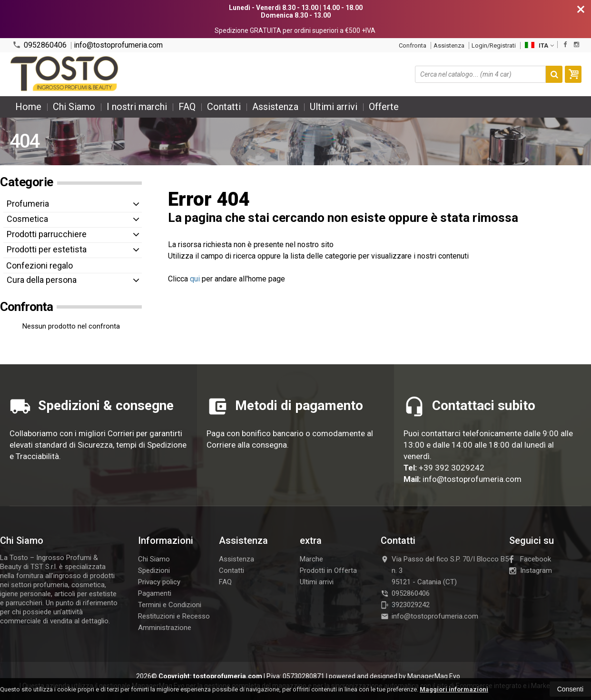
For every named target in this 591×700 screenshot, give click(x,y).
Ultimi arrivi (334, 107)
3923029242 (405, 605)
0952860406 (39, 45)
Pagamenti (155, 593)
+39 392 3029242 (452, 468)
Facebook (530, 559)
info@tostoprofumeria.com (118, 45)
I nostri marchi (137, 107)
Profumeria (28, 204)
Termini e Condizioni (170, 605)
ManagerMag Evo (434, 676)
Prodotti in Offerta (328, 570)
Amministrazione (165, 628)
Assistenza (449, 45)
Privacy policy (159, 582)
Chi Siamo (74, 107)
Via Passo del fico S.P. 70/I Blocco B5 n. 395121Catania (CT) (445, 570)
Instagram (531, 570)
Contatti (224, 107)
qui (195, 279)
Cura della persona (42, 280)
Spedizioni (154, 570)
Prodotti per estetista (47, 249)
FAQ (187, 107)
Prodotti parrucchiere (47, 234)
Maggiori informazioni (454, 689)
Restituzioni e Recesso (174, 616)
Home (28, 107)
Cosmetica (27, 219)
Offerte (384, 107)
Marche (311, 559)
